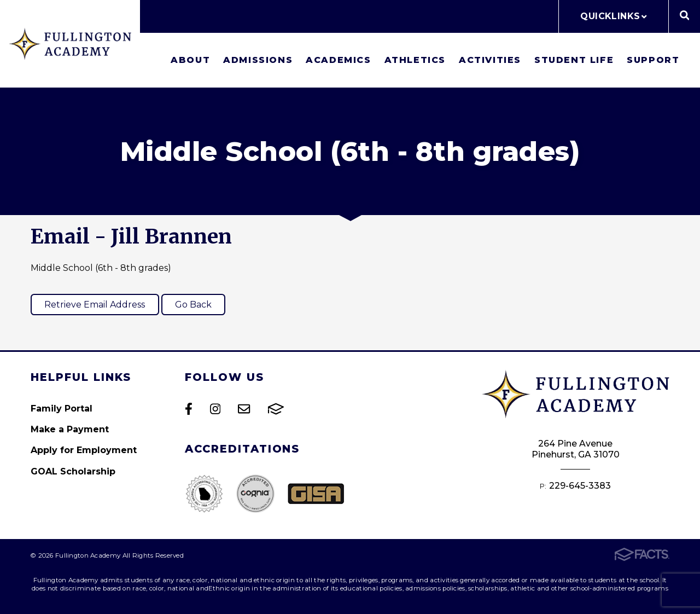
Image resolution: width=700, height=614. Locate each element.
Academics (338, 60)
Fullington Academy (70, 44)
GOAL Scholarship (73, 471)
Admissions (258, 60)
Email (244, 409)
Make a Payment (70, 429)
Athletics (415, 60)
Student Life (574, 60)
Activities (490, 60)
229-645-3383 (580, 486)
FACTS (276, 409)
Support (653, 60)
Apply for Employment (84, 450)
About (190, 60)
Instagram (215, 409)
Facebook (189, 409)
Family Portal (62, 409)
